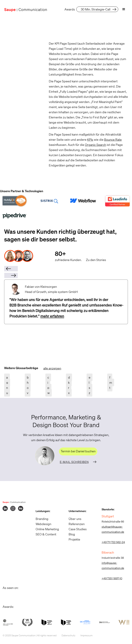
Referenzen (74, 524)
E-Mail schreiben (74, 462)
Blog (69, 534)
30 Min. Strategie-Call (96, 9)
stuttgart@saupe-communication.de (110, 529)
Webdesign (41, 524)
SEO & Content (43, 534)
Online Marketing (45, 529)
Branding (39, 519)
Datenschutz (66, 635)
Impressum (84, 635)
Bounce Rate (113, 140)
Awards (70, 9)
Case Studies (75, 529)
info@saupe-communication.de (110, 565)
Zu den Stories (96, 260)
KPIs (90, 140)
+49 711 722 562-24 (111, 542)
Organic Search (95, 145)
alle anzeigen (52, 368)
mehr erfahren (52, 316)
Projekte (72, 539)
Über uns (72, 519)
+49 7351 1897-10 (109, 578)
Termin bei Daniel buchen (78, 451)
